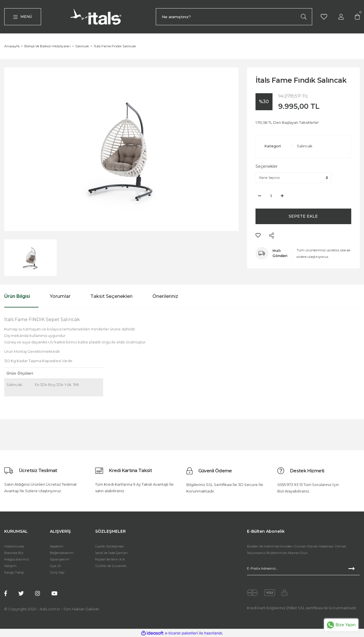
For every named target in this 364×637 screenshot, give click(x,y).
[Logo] (97, 17)
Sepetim (57, 547)
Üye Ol (55, 566)
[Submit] (354, 569)
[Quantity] (271, 196)
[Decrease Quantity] (260, 196)
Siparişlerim (60, 560)
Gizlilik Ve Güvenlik (111, 566)
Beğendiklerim (62, 553)
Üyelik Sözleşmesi (109, 547)
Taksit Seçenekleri (111, 297)
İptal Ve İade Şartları (111, 553)
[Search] (234, 17)
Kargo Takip (14, 573)
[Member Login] (341, 17)
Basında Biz (14, 553)
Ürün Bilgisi (17, 297)
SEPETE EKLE (303, 217)
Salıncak (305, 146)
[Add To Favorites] (258, 236)
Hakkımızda (14, 547)
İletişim (10, 566)
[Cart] (357, 17)
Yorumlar (60, 297)
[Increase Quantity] (282, 196)
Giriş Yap (57, 573)
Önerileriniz (165, 297)
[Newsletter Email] (303, 569)
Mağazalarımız (17, 560)
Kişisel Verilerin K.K (110, 560)
